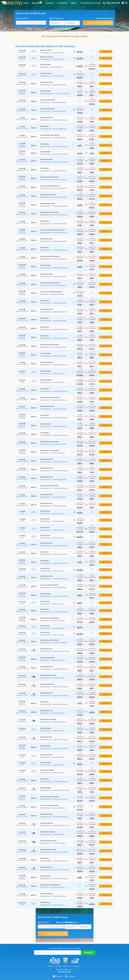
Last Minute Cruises (90, 3)
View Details (106, 51)
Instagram (70, 976)
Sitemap (58, 966)
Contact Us (76, 966)
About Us (67, 966)
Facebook (58, 976)
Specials (35, 3)
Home (26, 3)
